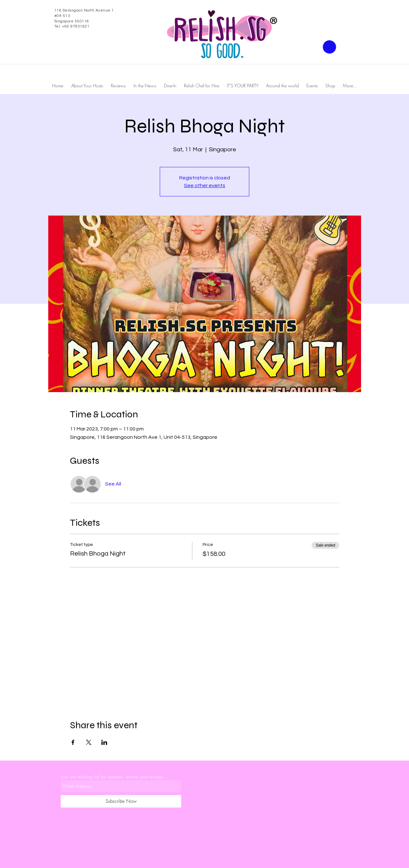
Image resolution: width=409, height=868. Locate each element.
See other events (205, 185)
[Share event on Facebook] (73, 742)
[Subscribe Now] (121, 801)
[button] (329, 47)
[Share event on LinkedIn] (104, 742)
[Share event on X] (89, 742)
